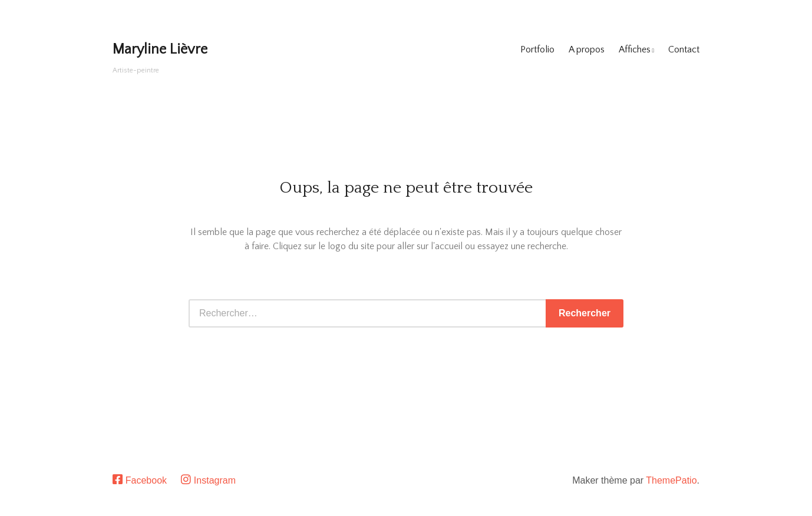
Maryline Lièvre (160, 49)
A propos (587, 49)
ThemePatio (671, 480)
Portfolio (537, 49)
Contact (684, 49)
